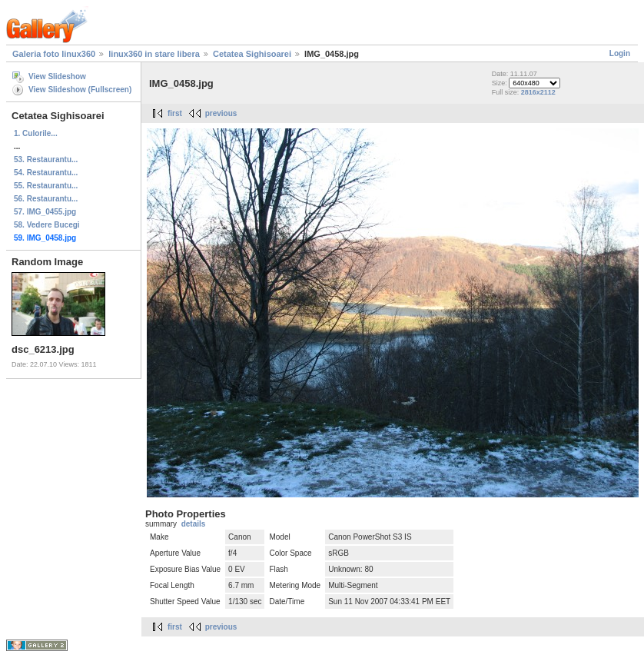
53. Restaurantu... (46, 160)
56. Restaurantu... (46, 199)
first (175, 113)
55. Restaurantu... (46, 186)
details (194, 524)
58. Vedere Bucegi (47, 225)
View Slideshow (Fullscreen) (80, 90)
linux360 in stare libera (154, 54)
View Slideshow (57, 76)
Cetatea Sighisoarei (252, 54)
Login (620, 53)
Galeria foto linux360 (54, 54)
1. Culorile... (36, 133)
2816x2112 (538, 92)
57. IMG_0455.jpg (45, 212)
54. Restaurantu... (46, 173)
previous (221, 113)
